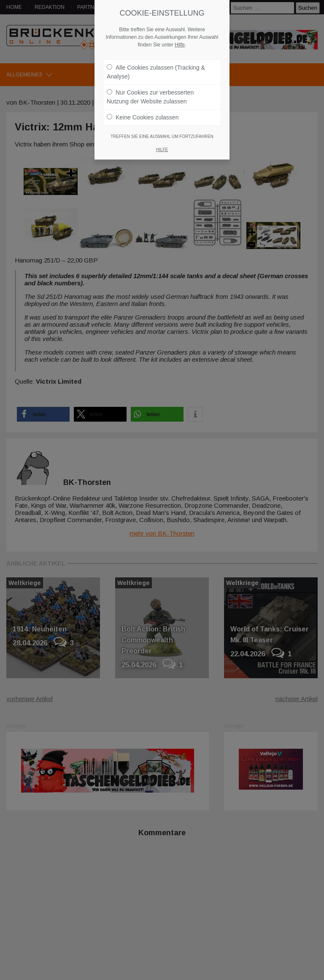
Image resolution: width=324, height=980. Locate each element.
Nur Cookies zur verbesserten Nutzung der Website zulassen (150, 93)
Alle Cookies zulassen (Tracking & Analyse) (156, 68)
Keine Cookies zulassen (143, 113)
